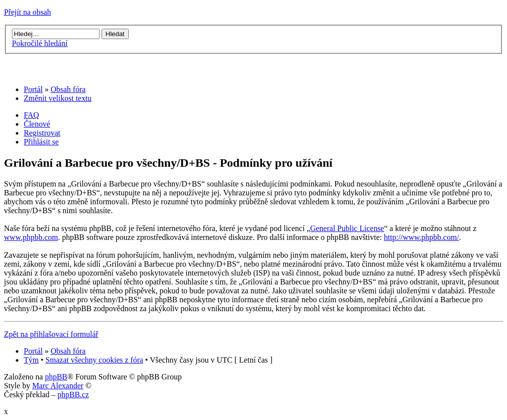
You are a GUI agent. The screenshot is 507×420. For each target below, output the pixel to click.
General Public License (347, 228)
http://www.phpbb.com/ (421, 237)
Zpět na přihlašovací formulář (51, 334)
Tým (31, 360)
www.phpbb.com (31, 237)
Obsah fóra (68, 89)
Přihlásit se (41, 142)
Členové (37, 124)
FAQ (31, 115)
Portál (33, 89)
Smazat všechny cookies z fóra (94, 360)
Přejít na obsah (27, 12)
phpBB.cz (73, 395)
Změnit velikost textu (58, 98)
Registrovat (42, 133)
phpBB (56, 377)
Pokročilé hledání (40, 43)
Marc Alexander (58, 386)
